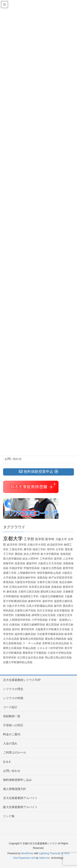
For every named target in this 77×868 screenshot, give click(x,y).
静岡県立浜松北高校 (44, 615)
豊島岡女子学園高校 (35, 653)
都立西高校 (52, 625)
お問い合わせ (13, 459)
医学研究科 (10, 658)
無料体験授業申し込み (17, 780)
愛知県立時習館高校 (32, 639)
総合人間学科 (31, 559)
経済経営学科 (55, 545)
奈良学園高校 (62, 611)
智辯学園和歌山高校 (49, 573)
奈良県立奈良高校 (40, 587)
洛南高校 (66, 554)
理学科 (51, 549)
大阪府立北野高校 (51, 568)
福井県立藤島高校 (25, 634)
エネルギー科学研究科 (50, 648)
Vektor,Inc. (45, 858)
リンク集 (9, 816)
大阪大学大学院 (16, 606)
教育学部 (68, 568)
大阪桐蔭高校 (23, 615)
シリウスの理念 (13, 689)
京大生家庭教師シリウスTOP (22, 680)
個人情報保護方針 (15, 789)
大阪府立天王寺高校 (50, 563)
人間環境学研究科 (20, 620)
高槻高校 (56, 587)
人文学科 (68, 559)
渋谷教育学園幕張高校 (50, 634)
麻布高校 (12, 592)
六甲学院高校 (40, 620)
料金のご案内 (12, 734)
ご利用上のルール (15, 752)
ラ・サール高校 (32, 643)
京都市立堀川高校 (48, 582)
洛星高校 (20, 563)
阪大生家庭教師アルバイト (20, 807)
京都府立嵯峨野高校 (33, 625)
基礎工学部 (10, 573)
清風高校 (42, 578)
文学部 (60, 549)
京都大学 (13, 538)
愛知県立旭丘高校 (51, 592)
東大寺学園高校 (50, 554)
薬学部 (58, 559)
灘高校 (19, 554)
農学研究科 (28, 629)
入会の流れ (10, 743)
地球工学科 (39, 549)
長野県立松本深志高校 (56, 643)
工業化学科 (16, 549)
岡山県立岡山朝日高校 (58, 658)
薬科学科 (48, 601)
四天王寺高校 (45, 611)
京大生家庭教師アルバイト (20, 798)
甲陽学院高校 (32, 568)
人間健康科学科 (27, 573)
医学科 (50, 539)
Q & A (7, 762)
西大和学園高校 (12, 559)
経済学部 (12, 545)
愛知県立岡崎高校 (56, 639)
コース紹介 (10, 707)
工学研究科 (46, 559)
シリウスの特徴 (13, 698)
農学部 (28, 549)
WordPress (27, 853)
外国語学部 (16, 568)
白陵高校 (15, 625)
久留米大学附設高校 (60, 653)
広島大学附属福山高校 (40, 606)
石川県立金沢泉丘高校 (31, 658)
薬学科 (16, 629)
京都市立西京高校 (29, 592)
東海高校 (8, 582)
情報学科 (8, 563)
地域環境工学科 (29, 596)
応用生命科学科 (19, 587)
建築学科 (32, 563)
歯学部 (58, 606)
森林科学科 (35, 601)
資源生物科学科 (27, 578)
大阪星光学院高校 (25, 582)
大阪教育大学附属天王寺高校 (52, 629)
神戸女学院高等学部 (60, 578)
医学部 (40, 539)
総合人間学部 (32, 554)
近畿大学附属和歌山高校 (18, 662)
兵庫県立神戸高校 (25, 611)
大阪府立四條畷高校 (52, 596)
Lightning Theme (48, 853)
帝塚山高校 (29, 648)
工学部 (29, 539)
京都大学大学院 (37, 545)
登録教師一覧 (12, 716)
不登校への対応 (13, 725)
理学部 (22, 545)
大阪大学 (61, 539)
